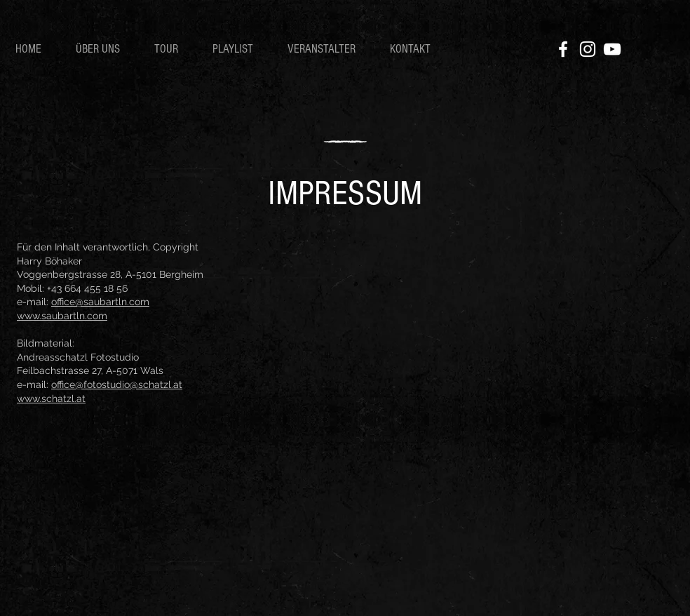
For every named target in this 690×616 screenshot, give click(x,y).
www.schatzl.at (51, 399)
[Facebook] (563, 49)
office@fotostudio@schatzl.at (117, 384)
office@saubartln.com (100, 302)
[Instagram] (588, 49)
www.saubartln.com (62, 316)
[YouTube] (612, 49)
